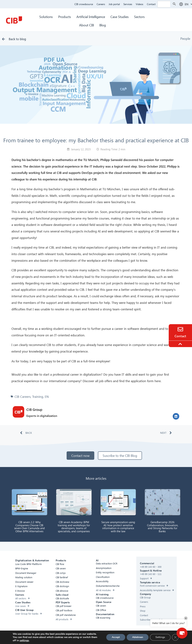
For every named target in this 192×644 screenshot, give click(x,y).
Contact (151, 4)
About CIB (87, 25)
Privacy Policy (98, 637)
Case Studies (120, 17)
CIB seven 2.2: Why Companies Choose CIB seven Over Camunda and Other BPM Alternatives (29, 527)
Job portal (114, 4)
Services (128, 4)
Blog (103, 25)
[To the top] (181, 344)
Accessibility (53, 637)
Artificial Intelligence (91, 17)
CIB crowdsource (84, 4)
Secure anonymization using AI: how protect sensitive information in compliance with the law (118, 527)
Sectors (140, 17)
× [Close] (186, 618)
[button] (176, 416)
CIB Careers (23, 397)
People (185, 38)
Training (38, 397)
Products (65, 17)
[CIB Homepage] (14, 20)
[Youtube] (135, 638)
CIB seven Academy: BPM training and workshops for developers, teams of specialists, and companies (74, 527)
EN (47, 397)
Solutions (46, 17)
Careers (101, 4)
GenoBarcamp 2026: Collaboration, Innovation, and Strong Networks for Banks (163, 527)
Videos (139, 4)
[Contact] (180, 329)
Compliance (69, 637)
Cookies (83, 637)
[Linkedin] (127, 638)
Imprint (112, 637)
